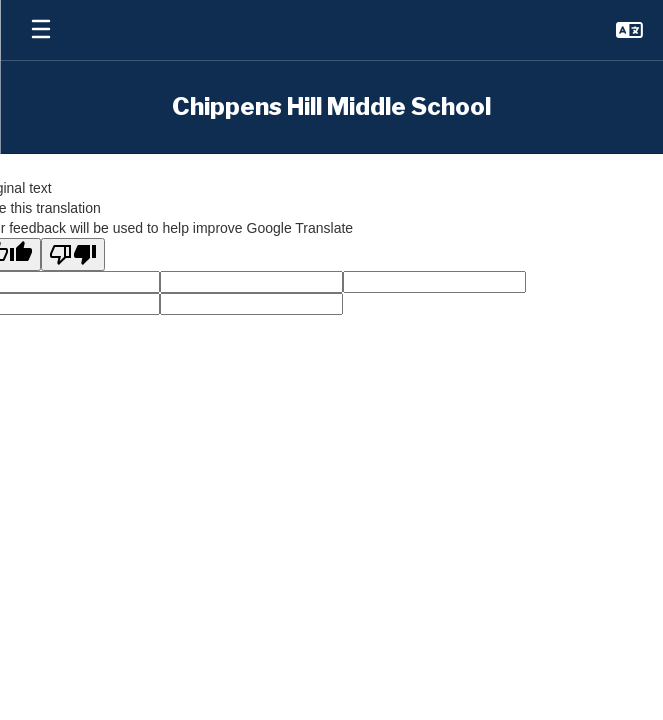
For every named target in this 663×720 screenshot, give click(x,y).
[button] (629, 30)
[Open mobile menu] (41, 30)
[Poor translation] (73, 254)
